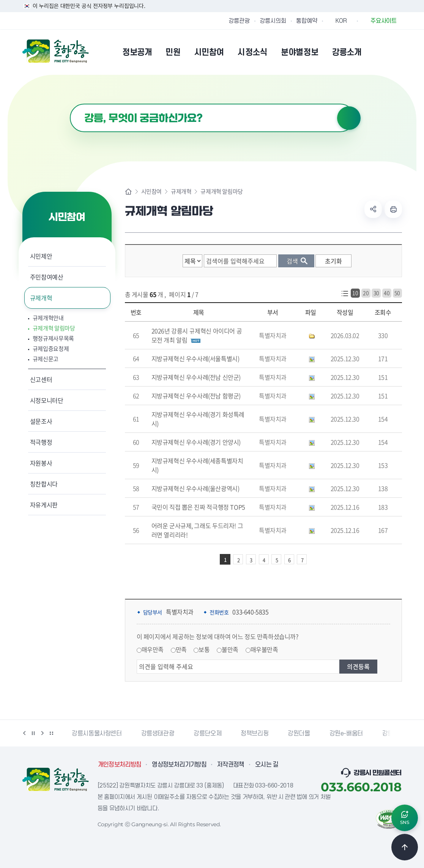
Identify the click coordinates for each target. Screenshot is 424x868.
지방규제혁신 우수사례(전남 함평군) (196, 396)
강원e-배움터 (346, 734)
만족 (181, 649)
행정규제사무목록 (54, 339)
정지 (33, 733)
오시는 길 (267, 765)
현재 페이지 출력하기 (393, 209)
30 (376, 293)
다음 (43, 733)
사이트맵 (397, 52)
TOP (405, 847)
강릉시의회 (273, 21)
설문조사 (41, 421)
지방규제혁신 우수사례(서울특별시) (195, 358)
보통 (204, 649)
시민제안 (41, 256)
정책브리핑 (255, 734)
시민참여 (151, 192)
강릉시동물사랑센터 (97, 734)
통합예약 (307, 21)
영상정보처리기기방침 (179, 765)
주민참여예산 (47, 277)
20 (366, 293)
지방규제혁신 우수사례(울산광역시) (195, 488)
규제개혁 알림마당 (54, 328)
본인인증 (378, 52)
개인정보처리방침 (120, 765)
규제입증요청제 (51, 349)
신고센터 (41, 379)
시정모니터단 (47, 400)
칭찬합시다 (44, 484)
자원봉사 (41, 463)
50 (397, 293)
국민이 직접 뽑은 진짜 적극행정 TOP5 (198, 507)
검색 (349, 118)
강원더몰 (299, 734)
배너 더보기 (52, 733)
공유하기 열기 (373, 209)
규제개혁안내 (48, 318)
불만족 (230, 649)
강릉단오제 (207, 734)
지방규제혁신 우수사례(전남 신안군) (196, 377)
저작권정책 (231, 765)
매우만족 (153, 649)
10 (355, 293)
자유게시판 (44, 505)
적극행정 (41, 442)
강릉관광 (239, 21)
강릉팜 (391, 734)
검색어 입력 (70, 104)
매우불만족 (264, 649)
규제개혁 (41, 298)
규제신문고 (46, 359)
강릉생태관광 (158, 734)
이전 (24, 733)
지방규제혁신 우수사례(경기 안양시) (196, 442)
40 (387, 293)
